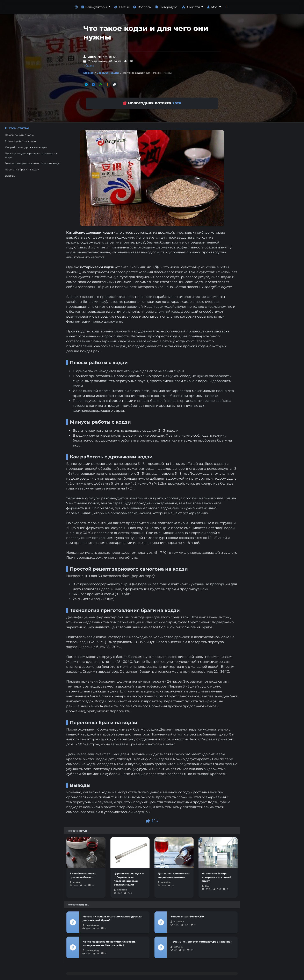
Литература (167, 7)
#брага (89, 65)
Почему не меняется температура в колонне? (201, 942)
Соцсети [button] (191, 7)
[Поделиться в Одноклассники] (107, 85)
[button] (227, 7)
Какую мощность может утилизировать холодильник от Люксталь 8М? (109, 943)
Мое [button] (213, 7)
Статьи (122, 7)
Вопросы (142, 7)
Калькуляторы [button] (95, 7)
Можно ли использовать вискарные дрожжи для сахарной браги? (113, 918)
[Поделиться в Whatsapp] (100, 85)
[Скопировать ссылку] (114, 85)
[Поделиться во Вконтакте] (93, 85)
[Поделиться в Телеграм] (86, 85)
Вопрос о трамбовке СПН (187, 916)
